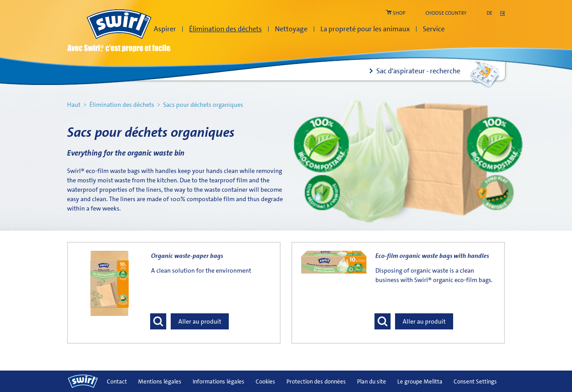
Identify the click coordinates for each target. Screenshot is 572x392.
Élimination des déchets (225, 29)
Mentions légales (160, 381)
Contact (117, 381)
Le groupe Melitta (420, 381)
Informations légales (219, 381)
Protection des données (316, 381)
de (490, 13)
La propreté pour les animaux (365, 29)
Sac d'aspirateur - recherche (418, 71)
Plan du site (372, 381)
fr (503, 13)
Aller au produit (200, 321)
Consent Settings (475, 381)
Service (434, 29)
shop (399, 13)
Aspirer (165, 29)
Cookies (265, 381)
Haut (74, 105)
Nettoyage (291, 29)
